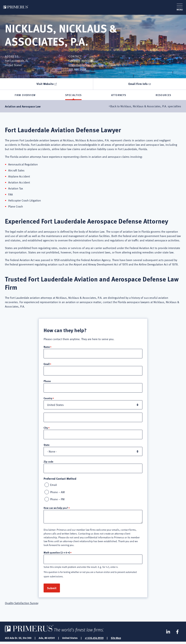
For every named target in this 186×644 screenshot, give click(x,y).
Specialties (73, 95)
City (46, 429)
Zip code (48, 463)
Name (47, 347)
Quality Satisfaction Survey (22, 605)
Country (48, 399)
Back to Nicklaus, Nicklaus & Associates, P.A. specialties (146, 107)
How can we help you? (56, 510)
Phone (47, 382)
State (46, 446)
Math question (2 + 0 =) (57, 554)
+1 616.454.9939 (94, 640)
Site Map (116, 640)
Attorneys (119, 95)
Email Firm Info (138, 84)
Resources (163, 95)
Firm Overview (25, 95)
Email (47, 365)
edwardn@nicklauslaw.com (86, 65)
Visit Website (45, 84)
